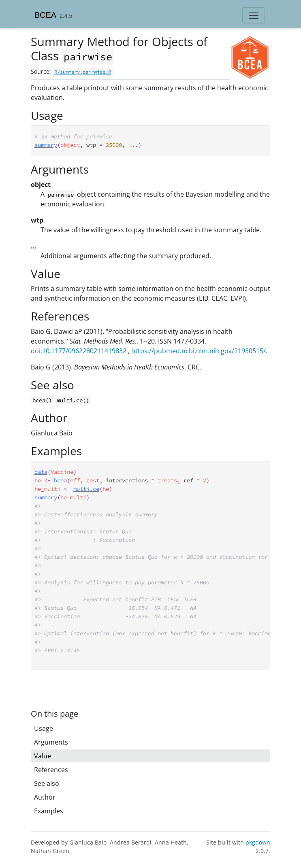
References (51, 770)
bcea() (42, 400)
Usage (44, 728)
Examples (49, 811)
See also (47, 783)
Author (45, 797)
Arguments (51, 742)
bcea (60, 480)
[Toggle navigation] (254, 15)
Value (43, 756)
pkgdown (258, 842)
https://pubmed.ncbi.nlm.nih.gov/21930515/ (199, 351)
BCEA (45, 15)
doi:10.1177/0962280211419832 (79, 351)
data (41, 472)
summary (46, 145)
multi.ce (86, 489)
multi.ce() (73, 400)
